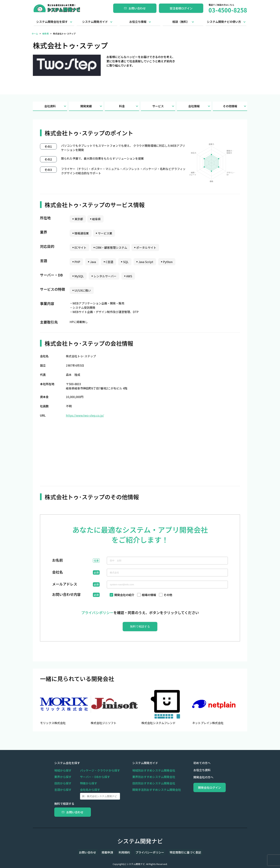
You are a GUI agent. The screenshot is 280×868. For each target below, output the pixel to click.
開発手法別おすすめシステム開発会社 (152, 790)
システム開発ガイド (95, 22)
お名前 (57, 561)
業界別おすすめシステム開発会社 (150, 777)
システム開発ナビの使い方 (224, 22)
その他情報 (235, 106)
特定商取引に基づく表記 (180, 852)
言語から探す (63, 790)
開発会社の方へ (195, 777)
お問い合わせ (135, 8)
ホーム (35, 33)
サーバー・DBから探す (95, 777)
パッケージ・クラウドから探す (100, 770)
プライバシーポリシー (147, 852)
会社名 (57, 572)
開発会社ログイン (205, 787)
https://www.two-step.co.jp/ (85, 415)
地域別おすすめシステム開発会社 (150, 770)
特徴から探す (89, 783)
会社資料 (56, 106)
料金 (129, 106)
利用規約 (124, 852)
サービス (164, 106)
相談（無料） (181, 22)
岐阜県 (46, 33)
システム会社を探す (67, 763)
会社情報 (200, 106)
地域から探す (63, 770)
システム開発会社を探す (52, 22)
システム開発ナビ (140, 841)
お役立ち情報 (138, 22)
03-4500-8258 (228, 10)
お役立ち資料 (194, 770)
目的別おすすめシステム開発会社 (150, 783)
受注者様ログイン (181, 8)
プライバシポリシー (97, 613)
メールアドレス (65, 584)
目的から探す (63, 783)
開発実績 (92, 106)
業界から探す (63, 777)
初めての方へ (194, 763)
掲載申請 (110, 852)
